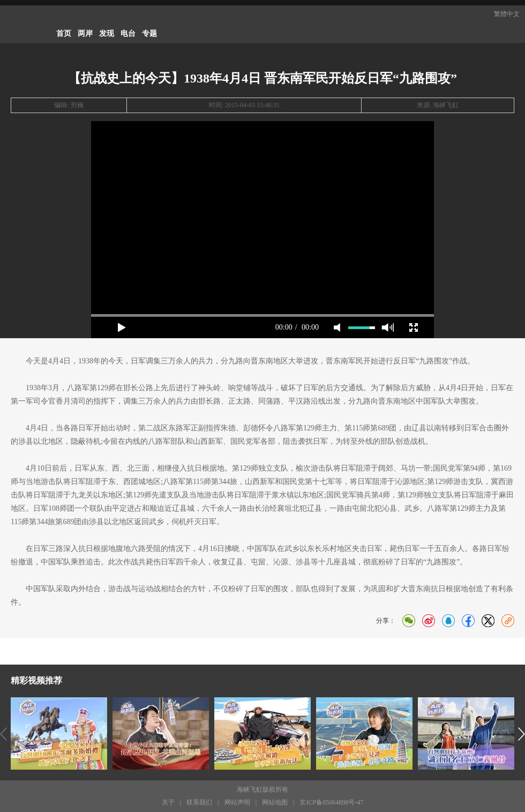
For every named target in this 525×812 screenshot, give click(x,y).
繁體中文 (507, 14)
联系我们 (199, 802)
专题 (149, 33)
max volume (388, 327)
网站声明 (237, 802)
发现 (107, 33)
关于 (168, 802)
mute (337, 327)
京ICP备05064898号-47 (331, 802)
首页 (64, 33)
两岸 (85, 33)
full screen (414, 327)
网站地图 (275, 802)
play (122, 327)
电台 (128, 33)
